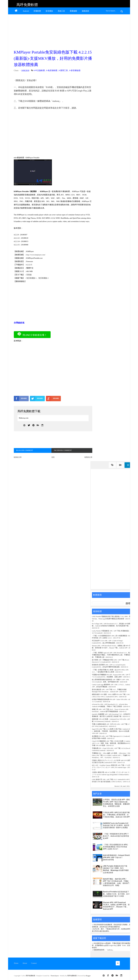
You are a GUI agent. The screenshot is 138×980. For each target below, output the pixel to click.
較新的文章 (18, 457)
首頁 (53, 457)
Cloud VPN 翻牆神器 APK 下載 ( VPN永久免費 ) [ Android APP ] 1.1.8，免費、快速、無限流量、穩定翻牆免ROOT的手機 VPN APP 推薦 (112, 743)
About (25, 963)
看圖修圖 (73, 11)
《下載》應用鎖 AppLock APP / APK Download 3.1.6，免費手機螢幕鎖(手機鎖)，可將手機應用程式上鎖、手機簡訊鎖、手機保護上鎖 (112, 655)
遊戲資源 (85, 11)
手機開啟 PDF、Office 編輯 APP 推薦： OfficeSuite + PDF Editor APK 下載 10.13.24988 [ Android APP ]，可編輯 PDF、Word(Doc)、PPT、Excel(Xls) (112, 755)
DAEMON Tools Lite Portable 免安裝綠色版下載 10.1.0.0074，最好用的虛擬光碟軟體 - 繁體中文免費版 (116, 825)
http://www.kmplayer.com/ (36, 255)
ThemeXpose (55, 976)
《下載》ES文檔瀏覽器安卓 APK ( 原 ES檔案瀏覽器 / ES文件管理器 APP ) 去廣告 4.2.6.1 (115, 847)
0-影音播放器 (75, 70)
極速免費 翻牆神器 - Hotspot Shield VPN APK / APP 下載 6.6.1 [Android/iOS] (116, 857)
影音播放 (49, 11)
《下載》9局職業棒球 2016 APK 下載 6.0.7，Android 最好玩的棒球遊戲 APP (116, 836)
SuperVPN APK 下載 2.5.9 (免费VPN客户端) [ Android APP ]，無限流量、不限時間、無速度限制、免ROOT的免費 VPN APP (111, 731)
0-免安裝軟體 (52, 70)
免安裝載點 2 (43, 278)
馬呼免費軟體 (27, 5)
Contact (34, 963)
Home (16, 963)
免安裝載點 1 (31, 278)
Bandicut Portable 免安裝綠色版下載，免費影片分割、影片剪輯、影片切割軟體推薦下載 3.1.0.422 (116, 894)
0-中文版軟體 (39, 70)
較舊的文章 (88, 457)
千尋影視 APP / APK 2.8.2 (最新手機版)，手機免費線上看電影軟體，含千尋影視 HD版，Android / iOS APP (116, 815)
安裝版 (29, 275)
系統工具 (61, 11)
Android (26, 11)
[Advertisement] (53, 31)
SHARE (20, 398)
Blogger (88, 976)
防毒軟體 (37, 11)
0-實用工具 (63, 70)
